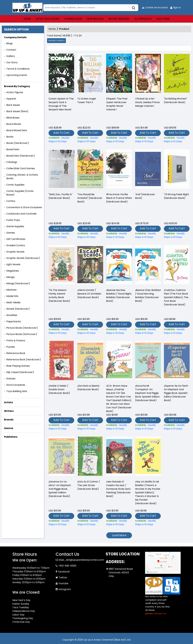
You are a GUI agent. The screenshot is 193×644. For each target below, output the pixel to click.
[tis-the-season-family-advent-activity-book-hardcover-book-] (61, 331)
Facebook (64, 572)
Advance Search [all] (56, 41)
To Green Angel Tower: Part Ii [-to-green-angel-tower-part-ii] (87, 100)
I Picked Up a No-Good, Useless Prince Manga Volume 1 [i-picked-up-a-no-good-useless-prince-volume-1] (147, 102)
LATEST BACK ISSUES (47, 19)
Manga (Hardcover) (18, 283)
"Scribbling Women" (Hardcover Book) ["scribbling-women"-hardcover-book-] (176, 100)
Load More (119, 535)
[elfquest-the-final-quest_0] (119, 74)
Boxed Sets (13, 149)
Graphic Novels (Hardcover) (23, 258)
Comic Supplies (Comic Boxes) (20, 193)
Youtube (63, 583)
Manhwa (11, 290)
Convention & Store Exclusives (24, 207)
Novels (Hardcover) (18, 309)
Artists (8, 402)
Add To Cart (61, 133)
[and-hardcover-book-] (148, 235)
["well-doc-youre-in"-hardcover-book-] (61, 235)
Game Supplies (15, 226)
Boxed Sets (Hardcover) (21, 156)
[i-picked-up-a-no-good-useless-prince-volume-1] (148, 74)
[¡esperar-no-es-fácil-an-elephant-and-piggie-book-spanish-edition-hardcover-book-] (177, 427)
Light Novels (13, 264)
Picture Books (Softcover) (22, 334)
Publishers (11, 437)
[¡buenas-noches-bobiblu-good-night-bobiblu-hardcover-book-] (119, 331)
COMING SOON (73, 19)
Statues (11, 379)
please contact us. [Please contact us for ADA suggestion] (156, 613)
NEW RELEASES (95, 19)
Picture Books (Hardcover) (22, 328)
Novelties (12, 315)
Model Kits (12, 296)
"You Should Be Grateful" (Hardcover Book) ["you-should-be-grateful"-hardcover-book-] (90, 198)
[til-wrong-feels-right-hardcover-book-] (177, 235)
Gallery (11, 56)
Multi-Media (13, 302)
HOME (27, 19)
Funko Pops (13, 220)
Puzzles (11, 347)
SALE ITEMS (163, 19)
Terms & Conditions (18, 69)
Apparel (11, 99)
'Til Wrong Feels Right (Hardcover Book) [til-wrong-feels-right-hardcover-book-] (176, 196)
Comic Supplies (15, 185)
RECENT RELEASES (119, 19)
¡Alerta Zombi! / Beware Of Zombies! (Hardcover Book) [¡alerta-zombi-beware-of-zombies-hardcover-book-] (89, 294)
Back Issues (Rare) (17, 111)
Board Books (14, 124)
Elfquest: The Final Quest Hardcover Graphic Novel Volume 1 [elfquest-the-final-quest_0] (117, 104)
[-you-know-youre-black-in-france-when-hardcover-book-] (119, 235)
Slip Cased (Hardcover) (20, 372)
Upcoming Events (17, 75)
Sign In (175, 7)
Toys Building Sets (17, 391)
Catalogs (12, 162)
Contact (11, 50)
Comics (11, 201)
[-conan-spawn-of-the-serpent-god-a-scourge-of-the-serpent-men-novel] (61, 74)
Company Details (15, 37)
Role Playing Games (18, 366)
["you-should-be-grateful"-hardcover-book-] (90, 235)
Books (10, 137)
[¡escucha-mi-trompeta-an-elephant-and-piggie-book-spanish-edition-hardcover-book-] (148, 427)
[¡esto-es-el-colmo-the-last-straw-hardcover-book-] (90, 523)
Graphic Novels (15, 252)
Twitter (63, 578)
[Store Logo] (27, 8)
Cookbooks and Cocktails (21, 214)
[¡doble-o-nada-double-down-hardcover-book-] (61, 427)
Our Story (12, 62)
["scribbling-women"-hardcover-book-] (177, 74)
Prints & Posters (16, 340)
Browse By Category (17, 86)
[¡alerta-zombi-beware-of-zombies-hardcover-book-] (90, 331)
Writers (9, 411)
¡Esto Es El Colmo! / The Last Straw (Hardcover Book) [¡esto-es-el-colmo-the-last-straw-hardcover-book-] (89, 485)
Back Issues (13, 105)
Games (11, 233)
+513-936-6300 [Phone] (67, 566)
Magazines (13, 271)
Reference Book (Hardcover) (24, 360)
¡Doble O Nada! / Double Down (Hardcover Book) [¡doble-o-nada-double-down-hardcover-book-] (59, 389)
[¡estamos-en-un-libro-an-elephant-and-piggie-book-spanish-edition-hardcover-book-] (61, 523)
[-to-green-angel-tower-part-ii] (90, 74)
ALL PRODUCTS (143, 19)
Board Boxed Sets (17, 130)
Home (52, 29)
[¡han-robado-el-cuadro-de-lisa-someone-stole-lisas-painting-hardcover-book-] (119, 523)
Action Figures (15, 92)
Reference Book (16, 353)
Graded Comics (16, 245)
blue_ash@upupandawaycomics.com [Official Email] (81, 560)
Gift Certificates (16, 239)
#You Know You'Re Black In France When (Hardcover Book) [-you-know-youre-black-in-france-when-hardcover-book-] (119, 198)
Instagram (65, 589)
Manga (10, 277)
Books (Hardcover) (18, 143)
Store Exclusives (16, 385)
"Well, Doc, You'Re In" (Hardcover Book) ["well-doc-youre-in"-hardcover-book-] (61, 196)
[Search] (91, 8)
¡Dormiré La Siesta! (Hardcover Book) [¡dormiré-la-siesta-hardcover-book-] (88, 388)
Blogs (9, 43)
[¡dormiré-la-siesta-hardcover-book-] (90, 427)
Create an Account (155, 7)
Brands (9, 420)
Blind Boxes (13, 118)
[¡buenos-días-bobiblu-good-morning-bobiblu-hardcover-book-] (148, 331)
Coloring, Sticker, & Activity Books (22, 177)
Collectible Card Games (21, 168)
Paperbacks (14, 321)
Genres (9, 428)
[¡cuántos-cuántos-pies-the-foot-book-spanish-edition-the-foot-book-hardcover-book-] (177, 331)
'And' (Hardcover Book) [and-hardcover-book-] (145, 196)
